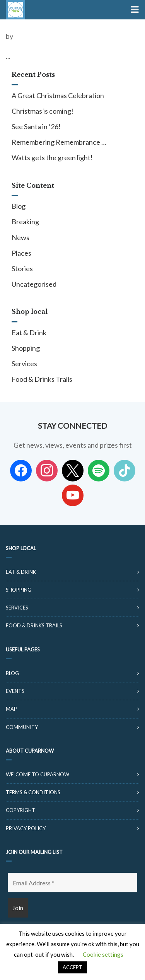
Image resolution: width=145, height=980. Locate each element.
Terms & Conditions (33, 792)
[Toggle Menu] (134, 10)
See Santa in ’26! (36, 126)
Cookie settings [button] (103, 954)
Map (11, 709)
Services (24, 364)
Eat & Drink (29, 332)
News (20, 237)
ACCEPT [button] (72, 967)
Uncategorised (34, 284)
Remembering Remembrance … (59, 142)
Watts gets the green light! (52, 158)
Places (21, 253)
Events (15, 691)
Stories (22, 268)
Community (22, 727)
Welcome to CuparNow (38, 774)
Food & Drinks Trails (42, 379)
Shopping (26, 348)
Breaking (25, 222)
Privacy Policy (26, 828)
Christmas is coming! (43, 111)
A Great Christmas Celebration (58, 95)
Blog (19, 206)
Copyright (20, 810)
